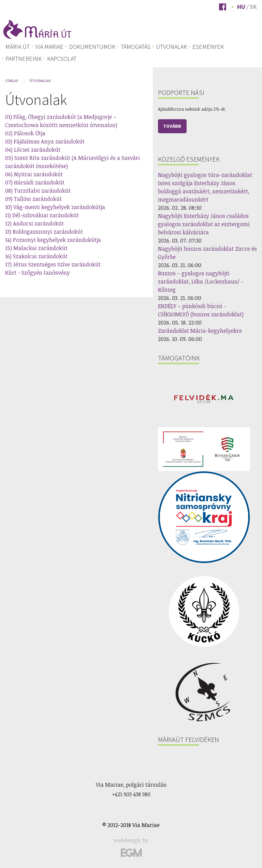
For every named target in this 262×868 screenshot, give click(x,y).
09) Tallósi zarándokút (33, 199)
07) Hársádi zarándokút (35, 182)
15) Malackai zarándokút (36, 248)
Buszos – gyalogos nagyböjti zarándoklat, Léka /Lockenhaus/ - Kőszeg (201, 281)
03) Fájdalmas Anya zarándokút (45, 141)
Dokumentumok (92, 47)
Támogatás (136, 47)
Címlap (12, 80)
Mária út (18, 47)
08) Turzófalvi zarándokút (38, 191)
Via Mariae (49, 47)
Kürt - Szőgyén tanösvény (38, 273)
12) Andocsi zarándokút (34, 223)
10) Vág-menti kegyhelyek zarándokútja (55, 207)
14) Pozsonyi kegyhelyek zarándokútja (53, 240)
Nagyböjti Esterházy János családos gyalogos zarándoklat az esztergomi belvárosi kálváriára (204, 224)
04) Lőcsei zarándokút (33, 150)
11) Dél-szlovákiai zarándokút (42, 215)
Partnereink (24, 59)
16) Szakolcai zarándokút (36, 256)
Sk (253, 7)
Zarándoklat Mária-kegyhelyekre (200, 331)
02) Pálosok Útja (25, 133)
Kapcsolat (62, 59)
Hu (241, 7)
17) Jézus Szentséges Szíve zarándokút (53, 264)
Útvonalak (171, 47)
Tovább (172, 126)
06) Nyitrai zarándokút (34, 174)
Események (208, 47)
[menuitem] (18, 47)
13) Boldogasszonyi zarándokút (44, 232)
